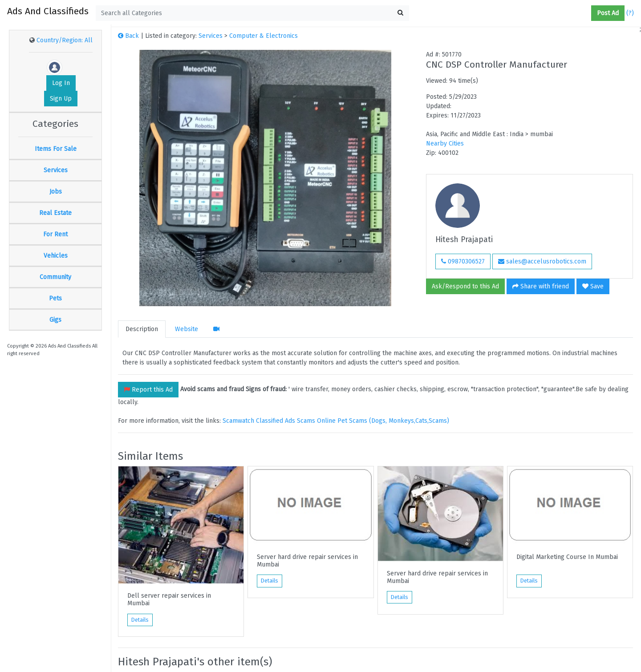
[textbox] (252, 13)
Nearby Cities (445, 144)
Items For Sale (56, 149)
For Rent (55, 234)
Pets (55, 298)
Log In (61, 83)
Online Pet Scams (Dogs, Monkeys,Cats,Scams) (383, 421)
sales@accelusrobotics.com (542, 261)
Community (55, 277)
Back (128, 36)
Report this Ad (148, 390)
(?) (630, 13)
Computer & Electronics (264, 36)
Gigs (55, 320)
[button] (588, 13)
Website (187, 329)
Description (142, 329)
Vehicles (56, 256)
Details (140, 620)
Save (593, 286)
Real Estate (55, 213)
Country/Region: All (65, 40)
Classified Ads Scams (286, 421)
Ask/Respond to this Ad (465, 286)
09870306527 (463, 261)
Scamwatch (238, 421)
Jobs (56, 192)
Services (56, 170)
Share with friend (541, 286)
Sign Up (61, 99)
